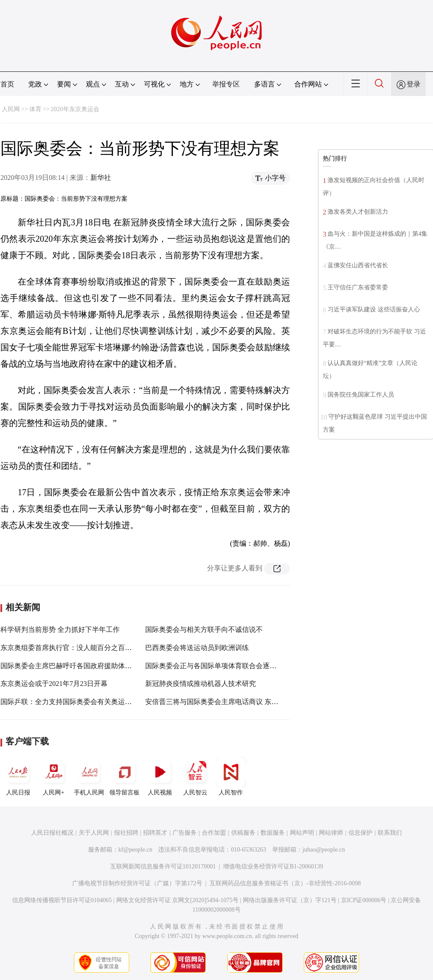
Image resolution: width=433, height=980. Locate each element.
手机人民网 (89, 776)
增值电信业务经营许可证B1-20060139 (273, 866)
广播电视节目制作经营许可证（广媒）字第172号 (137, 883)
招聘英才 (155, 833)
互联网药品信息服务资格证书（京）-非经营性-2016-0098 (285, 883)
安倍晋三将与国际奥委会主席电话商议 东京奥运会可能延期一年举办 (250, 702)
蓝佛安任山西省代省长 (358, 265)
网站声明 (302, 833)
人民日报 (18, 776)
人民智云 (195, 776)
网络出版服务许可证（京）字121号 (290, 900)
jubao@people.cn (324, 850)
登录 (414, 84)
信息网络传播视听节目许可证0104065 (62, 900)
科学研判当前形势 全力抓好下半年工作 (60, 629)
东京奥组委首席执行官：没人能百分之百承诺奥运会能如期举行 (97, 648)
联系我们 (390, 833)
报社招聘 (126, 833)
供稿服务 (243, 833)
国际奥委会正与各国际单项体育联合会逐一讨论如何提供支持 (239, 666)
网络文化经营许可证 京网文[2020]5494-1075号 (178, 900)
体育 (35, 109)
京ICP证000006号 (364, 900)
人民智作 (231, 776)
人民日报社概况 (52, 833)
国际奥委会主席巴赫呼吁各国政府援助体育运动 (73, 666)
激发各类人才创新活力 (358, 212)
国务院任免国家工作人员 (361, 395)
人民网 (11, 109)
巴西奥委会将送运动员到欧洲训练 (197, 648)
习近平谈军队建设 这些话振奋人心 (374, 309)
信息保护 (360, 833)
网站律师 (331, 833)
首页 (7, 84)
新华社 (101, 178)
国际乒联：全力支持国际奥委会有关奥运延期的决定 (80, 702)
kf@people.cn (135, 850)
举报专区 (226, 84)
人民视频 (160, 776)
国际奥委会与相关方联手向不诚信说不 (204, 629)
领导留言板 (124, 776)
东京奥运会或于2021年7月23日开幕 (54, 684)
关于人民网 (94, 833)
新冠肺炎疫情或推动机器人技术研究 (201, 684)
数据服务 (273, 833)
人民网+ (54, 776)
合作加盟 (214, 833)
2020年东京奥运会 (75, 109)
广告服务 (185, 833)
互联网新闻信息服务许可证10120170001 (163, 866)
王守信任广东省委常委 (358, 287)
